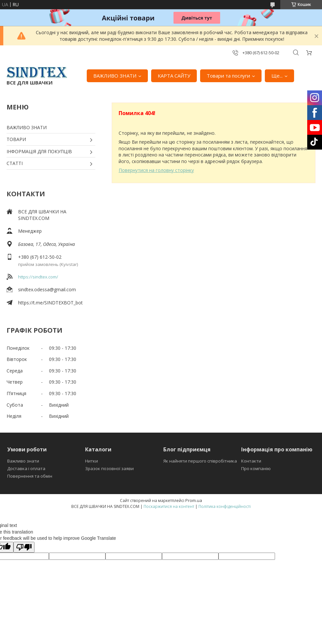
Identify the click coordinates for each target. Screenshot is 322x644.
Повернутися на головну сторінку (156, 170)
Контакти (251, 461)
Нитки (92, 461)
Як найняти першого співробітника (200, 461)
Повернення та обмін (30, 476)
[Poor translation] (24, 547)
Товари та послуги (228, 76)
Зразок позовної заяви (109, 468)
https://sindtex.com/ (38, 277)
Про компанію (256, 468)
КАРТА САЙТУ (174, 76)
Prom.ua (194, 500)
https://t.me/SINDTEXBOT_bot (50, 303)
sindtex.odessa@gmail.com (47, 289)
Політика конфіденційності (225, 506)
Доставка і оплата (26, 468)
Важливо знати (23, 461)
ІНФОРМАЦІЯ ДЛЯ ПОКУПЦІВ (39, 151)
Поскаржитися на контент (169, 506)
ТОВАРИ (16, 139)
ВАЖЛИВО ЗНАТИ (115, 76)
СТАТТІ (15, 163)
